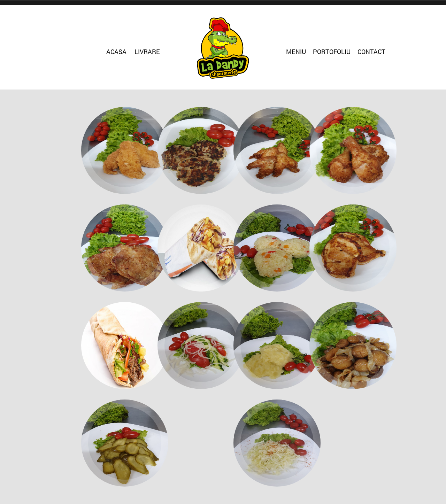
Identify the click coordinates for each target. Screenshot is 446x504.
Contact (371, 52)
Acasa (116, 52)
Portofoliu (332, 52)
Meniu (296, 52)
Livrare (147, 52)
